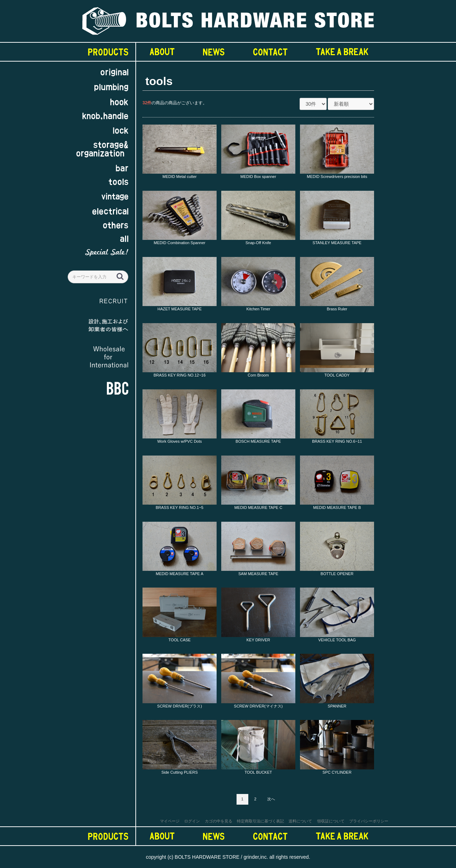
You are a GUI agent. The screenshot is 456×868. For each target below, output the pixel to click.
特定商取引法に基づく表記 (260, 821)
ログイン (192, 821)
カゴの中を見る (219, 821)
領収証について (331, 821)
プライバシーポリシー (369, 821)
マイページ (170, 821)
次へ (271, 799)
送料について (300, 821)
